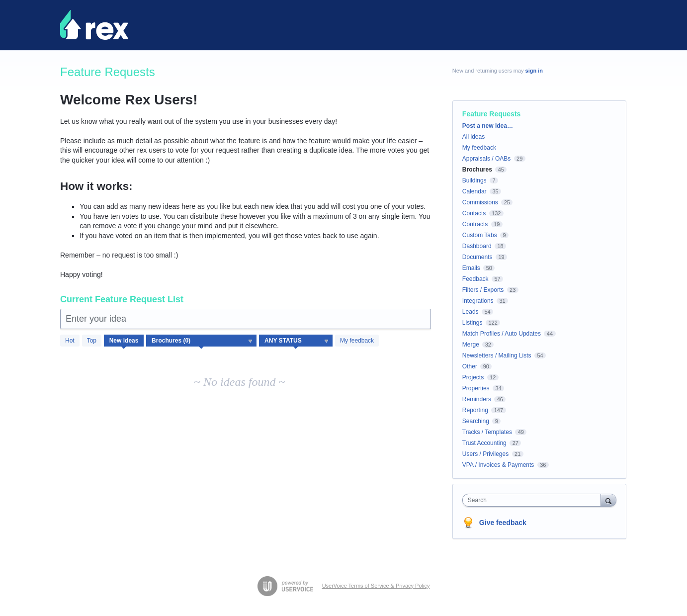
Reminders (477, 399)
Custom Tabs (480, 235)
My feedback (357, 341)
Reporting (475, 410)
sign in (534, 71)
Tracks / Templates (487, 432)
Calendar (474, 191)
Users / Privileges (485, 454)
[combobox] (534, 500)
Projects (473, 377)
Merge (471, 345)
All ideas (473, 137)
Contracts (475, 224)
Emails (471, 268)
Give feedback (503, 523)
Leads (471, 312)
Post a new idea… (488, 126)
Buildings (474, 180)
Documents (477, 257)
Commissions (480, 202)
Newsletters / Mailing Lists (497, 355)
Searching (476, 421)
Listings (472, 323)
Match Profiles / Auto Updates (502, 334)
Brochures (477, 170)
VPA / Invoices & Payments (498, 465)
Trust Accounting (484, 443)
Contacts (474, 213)
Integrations (478, 301)
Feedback (475, 279)
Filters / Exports (483, 290)
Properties (476, 388)
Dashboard (477, 246)
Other (470, 366)
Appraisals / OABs (486, 159)
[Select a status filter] (296, 341)
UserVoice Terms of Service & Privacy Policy (376, 586)
